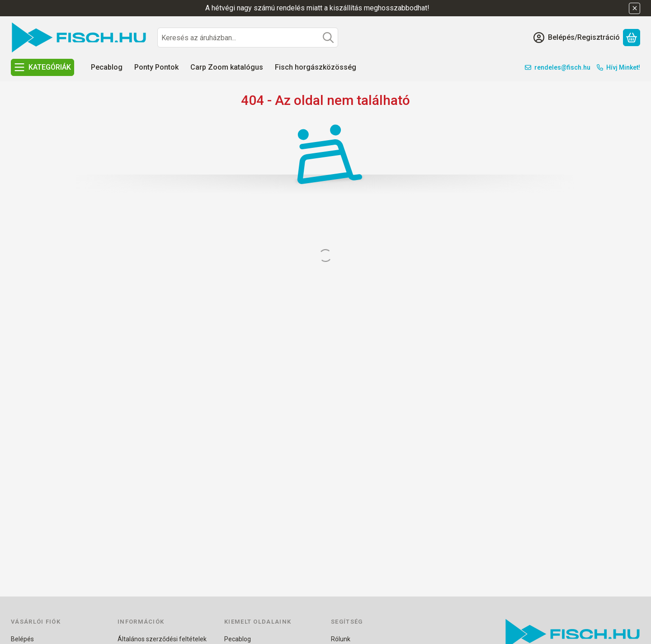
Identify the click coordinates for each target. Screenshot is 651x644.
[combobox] (248, 38)
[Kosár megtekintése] (632, 38)
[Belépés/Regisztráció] (577, 38)
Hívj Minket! (623, 67)
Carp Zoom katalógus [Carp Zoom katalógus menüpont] (227, 67)
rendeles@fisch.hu (562, 67)
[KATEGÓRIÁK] (42, 67)
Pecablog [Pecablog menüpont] (107, 67)
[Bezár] (634, 8)
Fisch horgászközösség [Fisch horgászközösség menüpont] (316, 67)
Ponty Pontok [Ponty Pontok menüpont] (156, 67)
